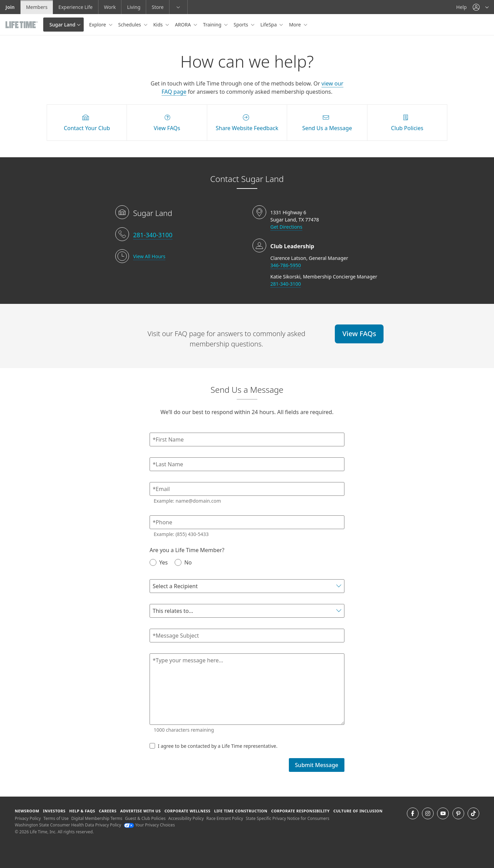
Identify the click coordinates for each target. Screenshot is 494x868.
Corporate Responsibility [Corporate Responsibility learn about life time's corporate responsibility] (300, 811)
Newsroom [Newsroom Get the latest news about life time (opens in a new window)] (27, 811)
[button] (481, 7)
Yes (159, 562)
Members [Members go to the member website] (37, 7)
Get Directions (286, 227)
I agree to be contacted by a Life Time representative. (214, 746)
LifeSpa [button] (269, 25)
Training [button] (213, 25)
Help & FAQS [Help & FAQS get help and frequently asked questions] (82, 811)
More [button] (295, 25)
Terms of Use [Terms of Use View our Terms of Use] (56, 818)
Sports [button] (242, 25)
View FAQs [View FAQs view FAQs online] (359, 334)
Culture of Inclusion (358, 811)
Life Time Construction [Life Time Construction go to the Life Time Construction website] (241, 811)
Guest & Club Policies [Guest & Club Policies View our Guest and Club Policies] (145, 818)
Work (110, 7)
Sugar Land (62, 25)
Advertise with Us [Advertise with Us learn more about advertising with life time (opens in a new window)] (140, 811)
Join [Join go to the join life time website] (10, 7)
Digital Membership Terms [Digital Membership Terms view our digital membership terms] (97, 818)
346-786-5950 (286, 265)
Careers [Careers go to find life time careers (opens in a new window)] (108, 811)
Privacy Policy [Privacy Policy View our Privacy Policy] (28, 818)
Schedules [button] (130, 25)
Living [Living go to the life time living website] (134, 7)
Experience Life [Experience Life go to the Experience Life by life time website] (75, 7)
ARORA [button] (184, 25)
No (183, 562)
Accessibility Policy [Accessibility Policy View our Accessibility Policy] (186, 818)
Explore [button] (98, 25)
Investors (54, 811)
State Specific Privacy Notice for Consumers (287, 818)
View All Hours (149, 256)
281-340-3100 (153, 235)
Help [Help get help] (462, 7)
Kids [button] (159, 25)
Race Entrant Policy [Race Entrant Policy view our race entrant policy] (225, 818)
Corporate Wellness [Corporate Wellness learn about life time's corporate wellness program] (187, 811)
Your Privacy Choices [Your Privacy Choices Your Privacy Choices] (149, 825)
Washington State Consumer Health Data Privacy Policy (68, 825)
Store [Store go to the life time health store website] (158, 7)
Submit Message (317, 765)
